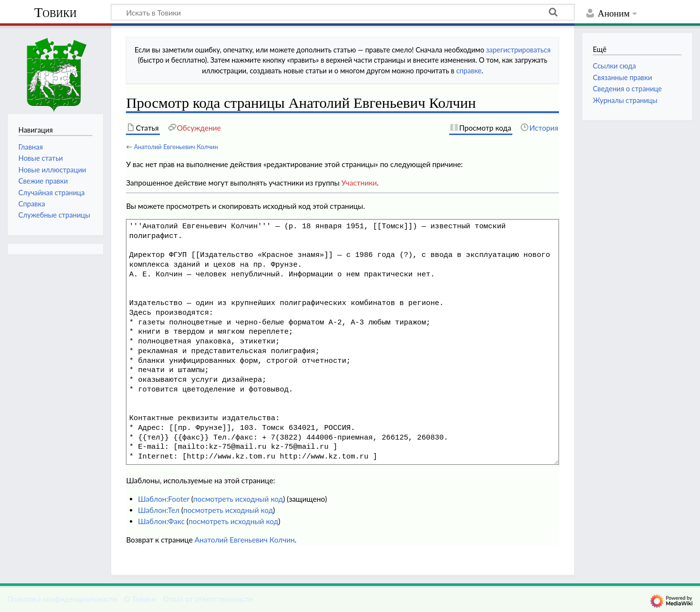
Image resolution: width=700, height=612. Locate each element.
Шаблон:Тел (159, 510)
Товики (55, 12)
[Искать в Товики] (343, 12)
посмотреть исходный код (238, 499)
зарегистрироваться (518, 50)
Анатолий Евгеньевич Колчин (176, 147)
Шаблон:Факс (161, 521)
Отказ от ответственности (208, 599)
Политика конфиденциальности (62, 599)
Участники (359, 183)
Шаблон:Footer (164, 499)
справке (469, 71)
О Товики (140, 599)
